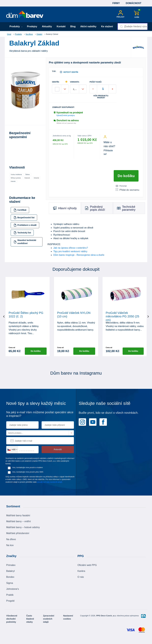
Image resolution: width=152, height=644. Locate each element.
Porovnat (121, 186)
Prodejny (32, 26)
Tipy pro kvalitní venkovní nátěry (70, 251)
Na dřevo (29, 34)
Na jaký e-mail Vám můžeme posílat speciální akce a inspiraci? (40, 414)
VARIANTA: (75, 82)
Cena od (12, 347)
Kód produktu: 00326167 (101, 97)
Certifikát (20, 210)
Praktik (10, 595)
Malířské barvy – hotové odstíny (23, 527)
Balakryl (10, 571)
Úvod (9, 34)
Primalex (11, 565)
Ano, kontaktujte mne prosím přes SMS (28, 472)
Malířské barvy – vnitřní (18, 521)
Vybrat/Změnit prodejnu (65, 115)
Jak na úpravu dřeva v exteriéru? (71, 248)
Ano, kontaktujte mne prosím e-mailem (28, 468)
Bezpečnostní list (24, 218)
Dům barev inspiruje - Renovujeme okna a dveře (79, 255)
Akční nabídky (88, 26)
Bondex (10, 577)
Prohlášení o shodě (25, 225)
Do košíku (126, 176)
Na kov (10, 545)
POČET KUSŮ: (96, 82)
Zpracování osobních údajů (49, 619)
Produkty (16, 26)
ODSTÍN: (56, 82)
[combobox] (133, 27)
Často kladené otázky (30, 619)
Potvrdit (58, 449)
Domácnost (134, 3)
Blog (73, 26)
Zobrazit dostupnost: (63, 107)
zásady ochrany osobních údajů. (50, 482)
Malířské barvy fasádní (18, 515)
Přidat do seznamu (127, 190)
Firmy (116, 3)
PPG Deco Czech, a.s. (107, 616)
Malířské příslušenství (18, 533)
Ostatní (39, 34)
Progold (10, 601)
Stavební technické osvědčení (25, 242)
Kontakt (61, 26)
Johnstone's (13, 589)
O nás (81, 577)
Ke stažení (107, 26)
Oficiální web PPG (87, 565)
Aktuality (47, 26)
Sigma (10, 583)
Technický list (22, 233)
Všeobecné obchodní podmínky (12, 619)
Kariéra (81, 571)
